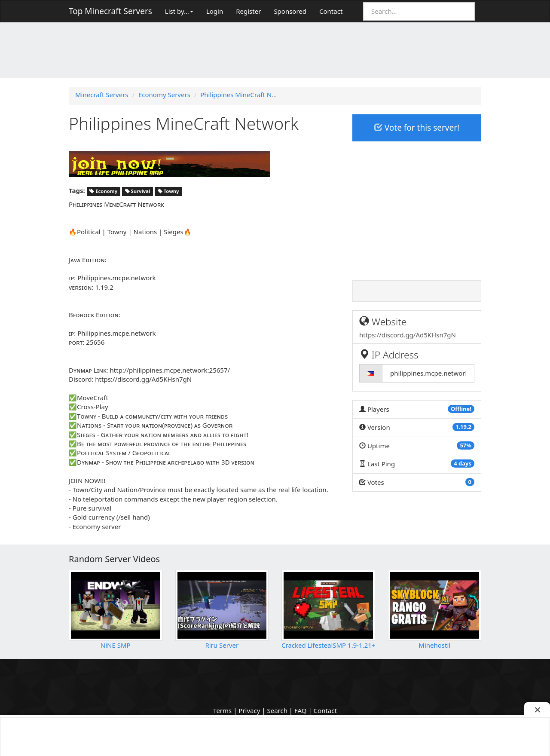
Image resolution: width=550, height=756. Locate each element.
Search (277, 710)
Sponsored (290, 11)
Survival (138, 191)
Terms (222, 710)
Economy (103, 191)
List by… (179, 11)
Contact (331, 11)
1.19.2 (463, 427)
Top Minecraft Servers (110, 11)
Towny (168, 191)
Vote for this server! (417, 128)
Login (215, 11)
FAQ (301, 710)
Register (248, 11)
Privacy (249, 710)
